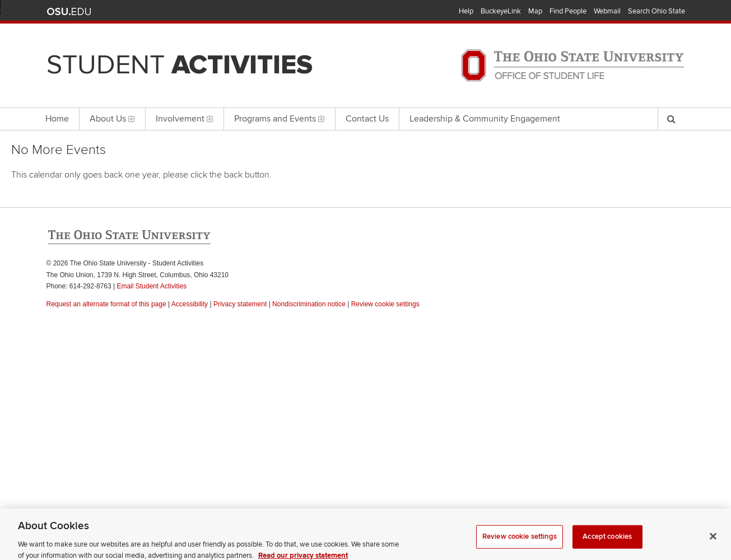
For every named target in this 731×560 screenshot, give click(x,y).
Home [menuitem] (57, 119)
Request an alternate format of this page (106, 304)
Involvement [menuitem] (185, 119)
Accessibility (190, 304)
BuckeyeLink (501, 11)
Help (466, 11)
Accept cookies (607, 543)
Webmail (607, 11)
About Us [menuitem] (112, 119)
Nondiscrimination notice (309, 304)
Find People (568, 11)
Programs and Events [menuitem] (280, 119)
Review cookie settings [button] (385, 304)
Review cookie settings (520, 543)
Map (535, 11)
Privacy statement (240, 304)
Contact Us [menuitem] (367, 119)
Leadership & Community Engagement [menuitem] (485, 119)
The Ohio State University (69, 12)
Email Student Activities (152, 286)
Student (180, 65)
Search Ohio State (656, 11)
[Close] (713, 542)
